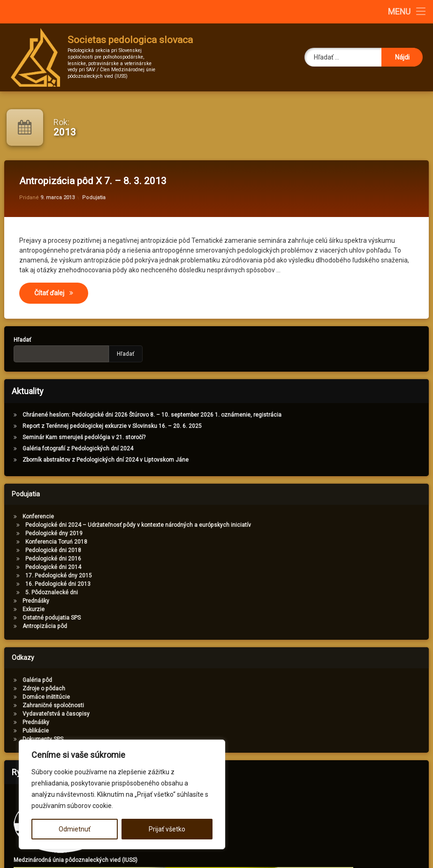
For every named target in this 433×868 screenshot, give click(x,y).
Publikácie (21, 731)
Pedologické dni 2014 (39, 567)
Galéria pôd (23, 680)
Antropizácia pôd (30, 626)
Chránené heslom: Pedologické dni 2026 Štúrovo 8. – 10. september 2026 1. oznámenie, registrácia (137, 415)
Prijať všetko (167, 829)
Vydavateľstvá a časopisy (42, 714)
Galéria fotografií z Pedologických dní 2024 (63, 449)
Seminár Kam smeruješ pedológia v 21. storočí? (69, 437)
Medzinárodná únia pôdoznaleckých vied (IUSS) (90, 860)
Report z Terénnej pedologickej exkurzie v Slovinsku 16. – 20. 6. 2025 (98, 426)
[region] (122, 794)
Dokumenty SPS (28, 739)
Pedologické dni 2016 (39, 559)
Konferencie (24, 516)
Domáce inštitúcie (32, 697)
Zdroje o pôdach (29, 688)
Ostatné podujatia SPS (37, 618)
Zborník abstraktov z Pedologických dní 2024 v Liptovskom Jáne (91, 460)
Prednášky (21, 601)
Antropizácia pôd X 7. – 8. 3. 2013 (93, 181)
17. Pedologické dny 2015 (44, 576)
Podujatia (94, 198)
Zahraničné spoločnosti (39, 705)
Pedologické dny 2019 (39, 533)
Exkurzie (19, 609)
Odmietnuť (75, 829)
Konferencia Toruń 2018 (42, 542)
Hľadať (111, 354)
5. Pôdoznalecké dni (37, 592)
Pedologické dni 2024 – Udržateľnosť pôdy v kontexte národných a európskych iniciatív (124, 525)
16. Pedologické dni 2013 (43, 584)
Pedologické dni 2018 (39, 550)
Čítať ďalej (61, 292)
